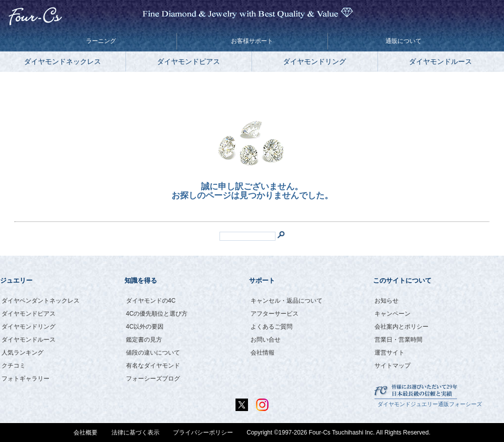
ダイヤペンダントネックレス (40, 301)
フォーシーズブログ (153, 379)
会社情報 (262, 353)
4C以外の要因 (145, 327)
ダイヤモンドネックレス (62, 61)
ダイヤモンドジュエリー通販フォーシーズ (430, 404)
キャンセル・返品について (286, 301)
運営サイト (389, 353)
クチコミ (13, 366)
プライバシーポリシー (203, 433)
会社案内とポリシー (401, 327)
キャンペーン (392, 314)
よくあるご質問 (271, 327)
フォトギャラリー (25, 379)
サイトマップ (392, 366)
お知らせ (386, 301)
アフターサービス (274, 314)
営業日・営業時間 (398, 340)
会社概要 (85, 433)
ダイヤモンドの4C (151, 301)
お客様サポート (252, 41)
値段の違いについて (153, 353)
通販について (403, 41)
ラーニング (101, 41)
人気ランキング (22, 353)
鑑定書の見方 (144, 340)
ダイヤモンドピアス (188, 61)
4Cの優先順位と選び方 (157, 314)
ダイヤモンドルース (440, 61)
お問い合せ (265, 340)
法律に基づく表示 (135, 433)
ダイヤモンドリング (314, 61)
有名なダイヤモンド (153, 366)
